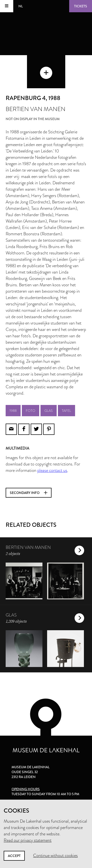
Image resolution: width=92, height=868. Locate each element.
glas (49, 411)
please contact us (52, 470)
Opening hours (26, 789)
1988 (13, 411)
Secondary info (29, 493)
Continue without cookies (55, 855)
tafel (66, 411)
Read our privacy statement (28, 840)
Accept (14, 856)
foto (31, 411)
